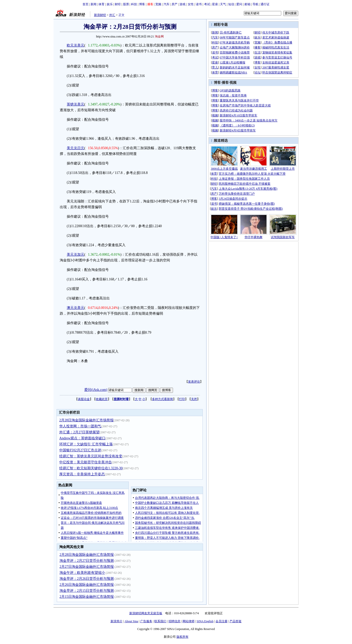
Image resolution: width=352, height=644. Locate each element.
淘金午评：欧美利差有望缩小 (82, 573)
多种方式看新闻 (162, 399)
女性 (191, 4)
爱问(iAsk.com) (96, 390)
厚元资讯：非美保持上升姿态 (82, 474)
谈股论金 (84, 399)
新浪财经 (100, 15)
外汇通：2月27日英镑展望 (79, 432)
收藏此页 (102, 399)
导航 (255, 4)
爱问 (239, 4)
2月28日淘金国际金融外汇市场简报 (86, 420)
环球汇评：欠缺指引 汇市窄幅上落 (86, 444)
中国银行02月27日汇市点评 (80, 450)
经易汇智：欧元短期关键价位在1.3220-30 (91, 468)
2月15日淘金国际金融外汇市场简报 (87, 597)
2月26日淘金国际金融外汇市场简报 (87, 585)
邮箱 (247, 4)
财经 (118, 4)
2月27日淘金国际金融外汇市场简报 (87, 567)
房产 (174, 4)
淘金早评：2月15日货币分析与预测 (87, 591)
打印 (182, 399)
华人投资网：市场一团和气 (80, 426)
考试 (207, 4)
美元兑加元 (75, 255)
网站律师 (188, 621)
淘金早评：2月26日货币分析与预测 (87, 579)
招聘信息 (174, 621)
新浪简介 (116, 621)
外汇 (112, 15)
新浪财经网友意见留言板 (146, 613)
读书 (199, 4)
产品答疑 (235, 621)
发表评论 (194, 382)
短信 (231, 4)
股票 (126, 4)
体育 (101, 4)
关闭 (194, 399)
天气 (223, 4)
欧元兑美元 (75, 45)
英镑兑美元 (75, 104)
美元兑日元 (75, 148)
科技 (134, 4)
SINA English (205, 621)
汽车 (166, 4)
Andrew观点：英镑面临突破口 (82, 438)
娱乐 (110, 4)
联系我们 (160, 621)
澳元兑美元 (75, 308)
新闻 (93, 4)
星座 (215, 4)
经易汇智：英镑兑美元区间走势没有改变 (91, 456)
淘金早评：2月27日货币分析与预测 (87, 561)
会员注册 (221, 621)
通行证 (265, 4)
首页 (85, 4)
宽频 (158, 4)
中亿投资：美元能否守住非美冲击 (85, 462)
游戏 (182, 4)
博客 (142, 4)
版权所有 (182, 637)
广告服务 (146, 621)
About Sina (131, 621)
